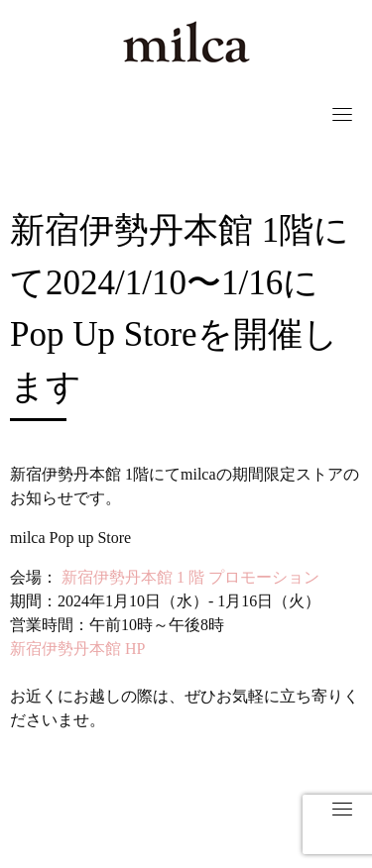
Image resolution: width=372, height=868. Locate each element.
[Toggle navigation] (342, 114)
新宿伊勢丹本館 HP (77, 649)
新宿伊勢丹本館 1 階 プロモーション (188, 577)
